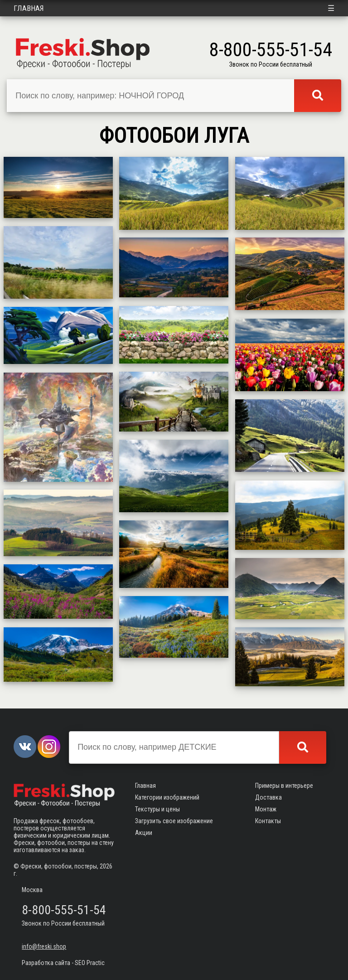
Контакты (268, 821)
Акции (144, 833)
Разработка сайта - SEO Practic (63, 963)
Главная (29, 8)
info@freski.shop (44, 946)
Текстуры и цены (157, 809)
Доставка (268, 797)
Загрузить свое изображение (174, 821)
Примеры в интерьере (284, 786)
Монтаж (266, 809)
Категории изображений (167, 797)
